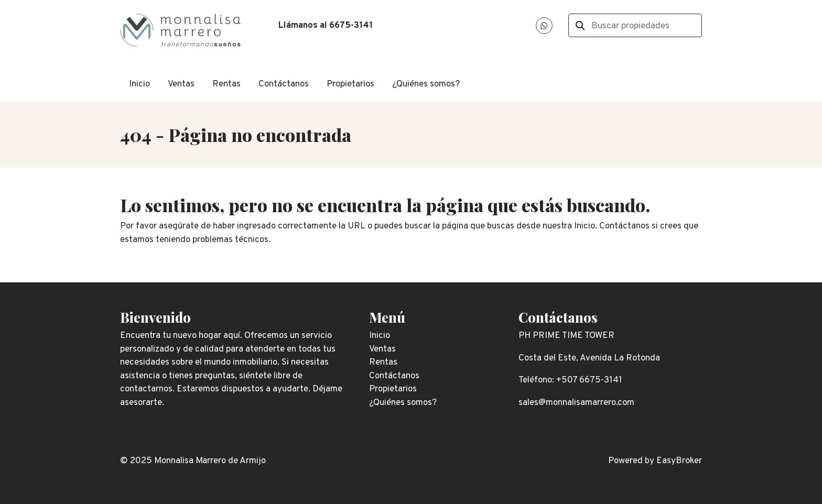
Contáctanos (284, 84)
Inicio (139, 84)
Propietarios (350, 84)
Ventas (181, 84)
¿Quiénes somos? (426, 84)
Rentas (226, 84)
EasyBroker (679, 461)
